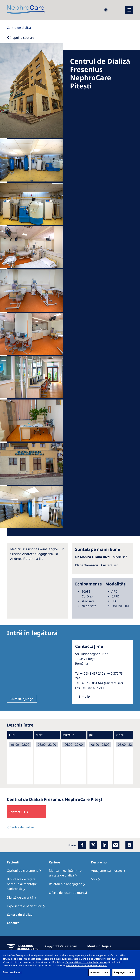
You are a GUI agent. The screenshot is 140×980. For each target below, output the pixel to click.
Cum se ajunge (22, 699)
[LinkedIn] (104, 845)
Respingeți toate (124, 972)
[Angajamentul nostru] (110, 871)
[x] (93, 845)
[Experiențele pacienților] (27, 906)
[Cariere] (56, 862)
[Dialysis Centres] (19, 28)
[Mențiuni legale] (101, 946)
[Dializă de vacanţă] (23, 898)
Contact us (17, 812)
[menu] (129, 10)
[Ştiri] (97, 879)
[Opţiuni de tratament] (26, 871)
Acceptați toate (99, 972)
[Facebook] (82, 845)
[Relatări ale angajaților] (69, 884)
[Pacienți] (15, 862)
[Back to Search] (20, 38)
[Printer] (129, 845)
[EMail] (116, 845)
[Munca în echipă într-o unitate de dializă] (70, 873)
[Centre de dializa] (21, 915)
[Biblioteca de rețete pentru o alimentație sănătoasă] (28, 884)
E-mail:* (85, 697)
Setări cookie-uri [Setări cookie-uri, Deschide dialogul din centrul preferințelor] (12, 972)
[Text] (20, 827)
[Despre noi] (101, 862)
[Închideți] (135, 956)
